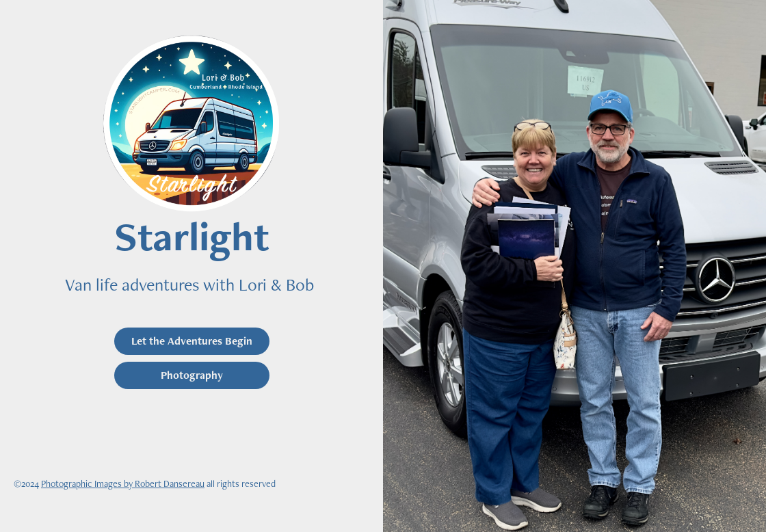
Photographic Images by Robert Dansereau (123, 483)
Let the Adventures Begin (192, 341)
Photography (192, 375)
